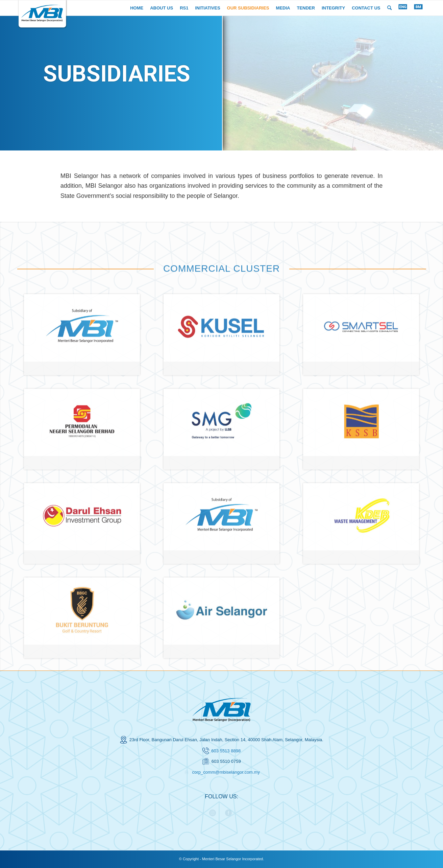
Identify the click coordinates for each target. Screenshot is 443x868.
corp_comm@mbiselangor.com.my (226, 772)
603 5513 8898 (226, 751)
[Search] (389, 8)
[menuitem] (137, 8)
